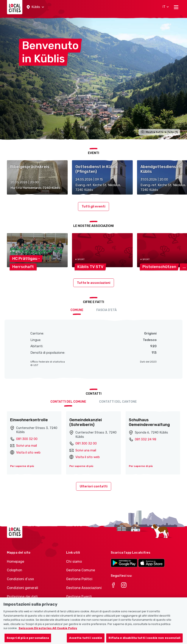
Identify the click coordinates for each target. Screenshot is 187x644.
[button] (35, 7)
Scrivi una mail (26, 446)
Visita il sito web (28, 452)
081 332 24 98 (146, 439)
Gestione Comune (81, 570)
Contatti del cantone (118, 402)
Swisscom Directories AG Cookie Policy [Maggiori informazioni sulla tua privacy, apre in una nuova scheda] (48, 632)
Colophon (15, 570)
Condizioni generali (23, 588)
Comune (77, 310)
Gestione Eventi (79, 597)
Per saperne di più (22, 466)
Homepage (16, 562)
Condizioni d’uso (20, 579)
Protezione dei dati (22, 597)
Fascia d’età (107, 310)
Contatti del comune (68, 402)
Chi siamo (74, 562)
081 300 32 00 (27, 439)
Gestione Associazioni (84, 588)
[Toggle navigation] (176, 7)
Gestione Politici (79, 579)
